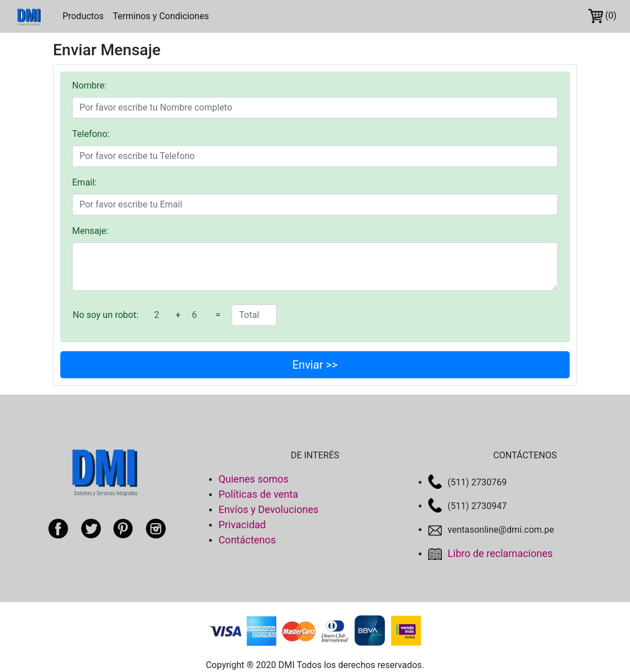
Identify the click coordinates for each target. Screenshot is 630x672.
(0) (602, 16)
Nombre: (89, 85)
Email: (84, 182)
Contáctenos (247, 540)
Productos (83, 16)
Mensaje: (90, 231)
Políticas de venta (259, 494)
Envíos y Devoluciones (269, 509)
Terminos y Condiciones (161, 16)
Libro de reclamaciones (490, 553)
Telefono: (91, 134)
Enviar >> (315, 365)
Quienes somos (254, 479)
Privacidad (242, 525)
